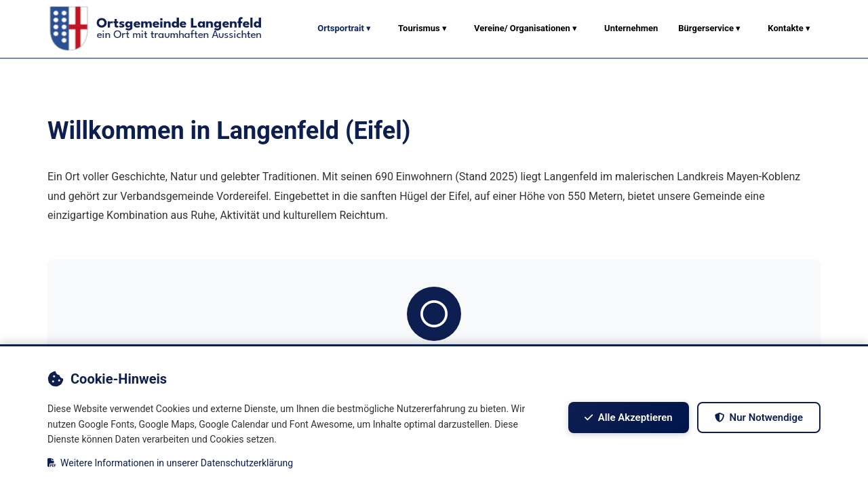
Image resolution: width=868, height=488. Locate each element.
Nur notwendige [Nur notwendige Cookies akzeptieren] (758, 418)
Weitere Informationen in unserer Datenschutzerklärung (170, 463)
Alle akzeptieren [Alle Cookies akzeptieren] (628, 418)
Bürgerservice (709, 28)
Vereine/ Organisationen (526, 28)
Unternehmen (631, 28)
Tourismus (422, 28)
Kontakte (789, 28)
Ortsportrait (344, 28)
